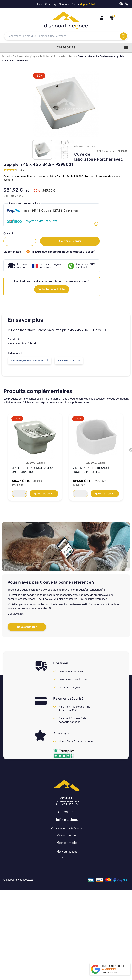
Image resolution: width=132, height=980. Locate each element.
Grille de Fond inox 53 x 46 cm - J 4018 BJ (33, 470)
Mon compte (67, 906)
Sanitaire (18, 56)
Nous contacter (27, 627)
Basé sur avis (109, 972)
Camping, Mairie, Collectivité (40, 56)
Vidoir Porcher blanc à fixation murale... (91, 470)
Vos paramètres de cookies (67, 887)
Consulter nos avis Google (67, 859)
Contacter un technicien (52, 289)
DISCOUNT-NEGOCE (113, 966)
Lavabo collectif (67, 56)
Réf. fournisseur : (106, 151)
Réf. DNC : (80, 147)
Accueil (6, 56)
